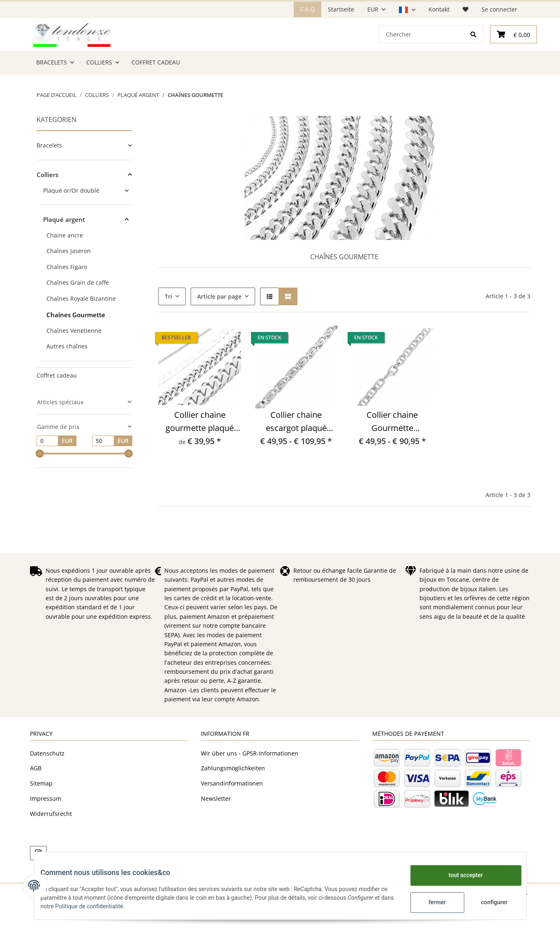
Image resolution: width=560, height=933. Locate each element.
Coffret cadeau (57, 404)
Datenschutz (47, 782)
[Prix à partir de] (48, 470)
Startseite (341, 9)
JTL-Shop (517, 923)
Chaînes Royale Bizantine (81, 327)
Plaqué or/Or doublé (71, 219)
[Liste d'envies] (466, 9)
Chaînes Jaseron (69, 280)
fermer (431, 902)
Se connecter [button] (499, 9)
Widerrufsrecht (51, 842)
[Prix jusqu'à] (103, 470)
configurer (488, 902)
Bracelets (49, 174)
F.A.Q (308, 9)
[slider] (40, 482)
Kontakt (439, 9)
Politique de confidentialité (116, 906)
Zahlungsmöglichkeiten (233, 797)
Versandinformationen (232, 812)
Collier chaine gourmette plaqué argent (200, 451)
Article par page (219, 325)
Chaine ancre (65, 264)
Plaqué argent (64, 248)
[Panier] (513, 49)
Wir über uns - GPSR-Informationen (250, 782)
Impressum (46, 827)
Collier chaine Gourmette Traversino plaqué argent (392, 451)
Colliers (47, 203)
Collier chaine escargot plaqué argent (296, 451)
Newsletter (216, 827)
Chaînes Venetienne (74, 359)
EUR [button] (373, 9)
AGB (36, 797)
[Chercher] (422, 49)
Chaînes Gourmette (76, 343)
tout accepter (459, 875)
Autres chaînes (67, 375)
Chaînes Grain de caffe (78, 311)
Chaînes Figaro (67, 296)
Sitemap (41, 812)
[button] (407, 10)
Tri (168, 325)
